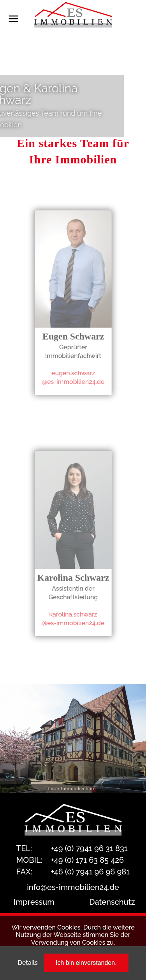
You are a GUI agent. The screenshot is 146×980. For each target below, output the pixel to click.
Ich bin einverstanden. (86, 963)
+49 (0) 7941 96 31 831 (89, 848)
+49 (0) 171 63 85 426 (88, 860)
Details (27, 963)
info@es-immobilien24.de (73, 887)
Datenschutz (112, 902)
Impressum (34, 902)
